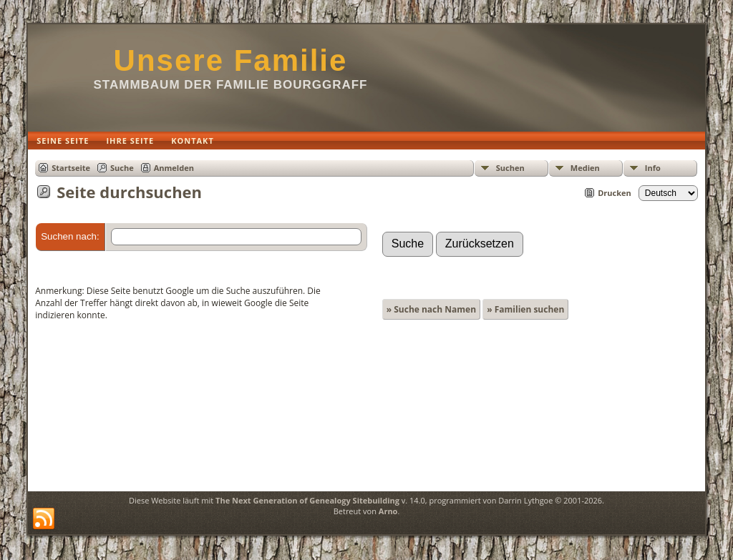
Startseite (71, 168)
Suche (122, 168)
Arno (388, 511)
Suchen (510, 168)
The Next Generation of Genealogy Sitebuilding (307, 500)
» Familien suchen (525, 309)
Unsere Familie (231, 60)
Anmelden (174, 168)
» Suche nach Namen (431, 309)
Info (653, 168)
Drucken (615, 193)
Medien (585, 168)
